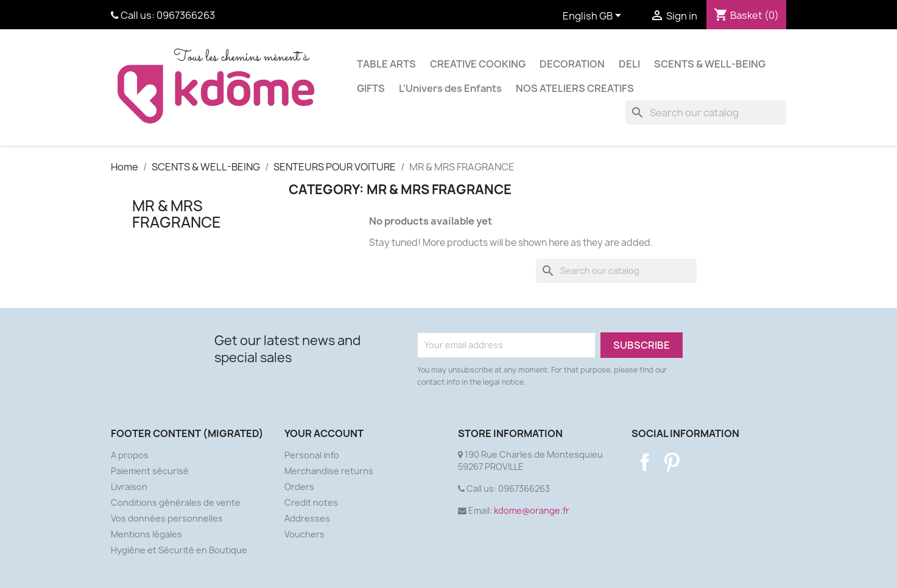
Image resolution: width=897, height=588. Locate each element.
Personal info (312, 455)
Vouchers (304, 534)
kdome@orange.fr (532, 510)
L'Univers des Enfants (450, 88)
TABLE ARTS (386, 64)
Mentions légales (146, 534)
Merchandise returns (329, 471)
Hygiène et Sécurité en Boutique (179, 550)
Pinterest (672, 462)
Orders (299, 487)
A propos (130, 455)
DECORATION (572, 64)
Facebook (645, 462)
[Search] (706, 113)
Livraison (129, 487)
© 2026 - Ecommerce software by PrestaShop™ (448, 572)
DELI (629, 64)
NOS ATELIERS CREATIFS (575, 88)
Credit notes (311, 502)
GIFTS (371, 88)
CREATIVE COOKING (478, 64)
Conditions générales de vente (176, 502)
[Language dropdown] (594, 16)
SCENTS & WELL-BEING (710, 64)
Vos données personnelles (167, 518)
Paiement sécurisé (150, 471)
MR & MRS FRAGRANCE (177, 214)
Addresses (307, 518)
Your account (324, 433)
